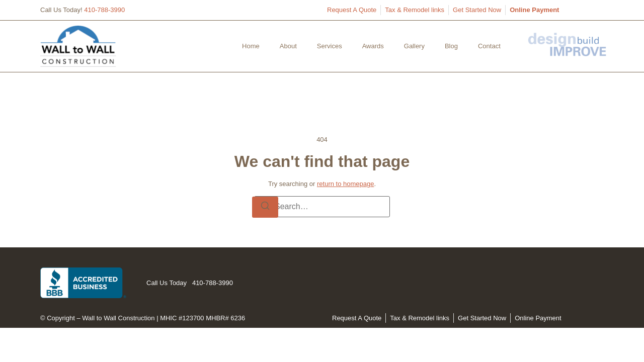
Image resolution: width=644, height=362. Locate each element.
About (288, 46)
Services (330, 46)
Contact (489, 46)
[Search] (265, 207)
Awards (373, 46)
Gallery (414, 46)
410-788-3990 (104, 10)
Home (251, 46)
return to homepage (345, 184)
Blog (451, 46)
